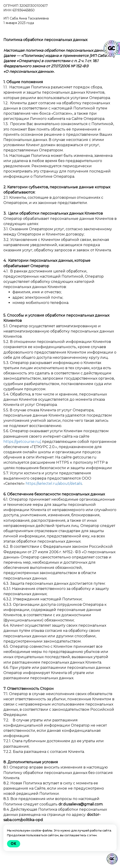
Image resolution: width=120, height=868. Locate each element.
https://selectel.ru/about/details (54, 484)
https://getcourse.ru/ (22, 442)
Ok (14, 844)
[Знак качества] (112, 859)
